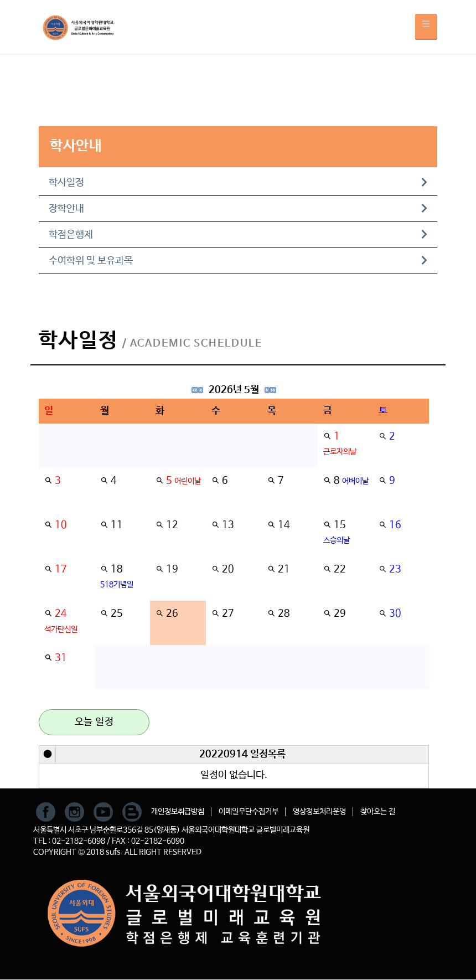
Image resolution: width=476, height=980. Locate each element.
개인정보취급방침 (178, 812)
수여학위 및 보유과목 (238, 261)
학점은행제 (238, 235)
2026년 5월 (234, 390)
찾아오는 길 (378, 812)
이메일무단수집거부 (249, 812)
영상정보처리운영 (319, 812)
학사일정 (238, 183)
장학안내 (238, 209)
